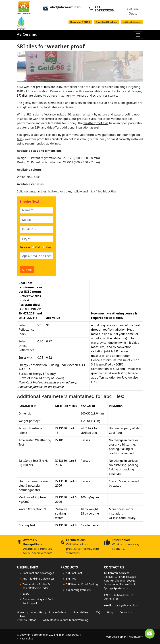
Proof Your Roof (26, 620)
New (47, 247)
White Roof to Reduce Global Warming (66, 620)
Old (36, 247)
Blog (110, 612)
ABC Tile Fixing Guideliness (39, 579)
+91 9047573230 (104, 9)
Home (21, 612)
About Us (37, 612)
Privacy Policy (25, 638)
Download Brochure (107, 22)
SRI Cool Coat (74, 573)
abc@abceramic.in (65, 7)
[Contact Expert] (150, 634)
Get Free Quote (133, 11)
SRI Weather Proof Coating (82, 584)
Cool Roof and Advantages (38, 573)
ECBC (26, 594)
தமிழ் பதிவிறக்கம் (132, 22)
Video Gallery (81, 612)
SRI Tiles (71, 579)
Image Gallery (57, 612)
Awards (24, 616)
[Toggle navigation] (138, 35)
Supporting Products (78, 590)
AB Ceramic (27, 34)
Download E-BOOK (80, 22)
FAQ (98, 612)
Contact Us (126, 612)
